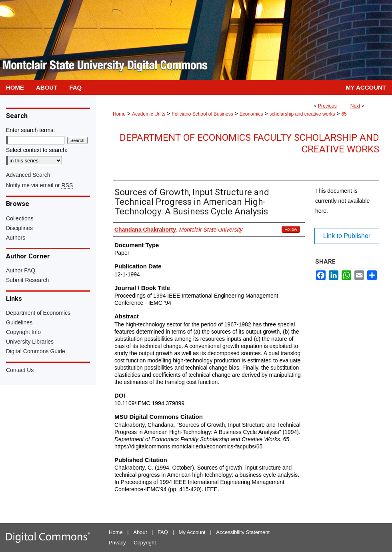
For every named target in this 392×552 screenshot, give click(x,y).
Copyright (145, 543)
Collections (20, 218)
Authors (16, 238)
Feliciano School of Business (202, 114)
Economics (251, 114)
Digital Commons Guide (36, 351)
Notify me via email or (39, 185)
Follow (291, 229)
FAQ (163, 532)
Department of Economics (38, 313)
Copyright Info (23, 332)
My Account (192, 532)
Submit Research (27, 280)
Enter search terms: (30, 130)
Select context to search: (37, 150)
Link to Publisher (347, 236)
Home (119, 114)
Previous (327, 106)
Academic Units (149, 114)
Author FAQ (21, 270)
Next (355, 106)
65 (344, 114)
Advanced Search (28, 175)
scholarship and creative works (302, 114)
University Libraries (30, 342)
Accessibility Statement (243, 532)
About (140, 532)
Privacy (117, 543)
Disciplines (19, 228)
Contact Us (20, 370)
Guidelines (19, 322)
